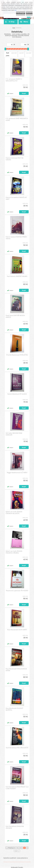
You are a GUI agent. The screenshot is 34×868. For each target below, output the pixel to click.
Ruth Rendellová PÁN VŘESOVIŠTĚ (17, 748)
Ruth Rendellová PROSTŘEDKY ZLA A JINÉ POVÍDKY (17, 788)
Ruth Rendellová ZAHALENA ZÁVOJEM (15, 827)
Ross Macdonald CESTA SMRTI (17, 630)
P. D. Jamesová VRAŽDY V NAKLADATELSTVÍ (14, 80)
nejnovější (29, 53)
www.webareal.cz (22, 858)
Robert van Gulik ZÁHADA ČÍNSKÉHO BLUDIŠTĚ (14, 513)
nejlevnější (14, 53)
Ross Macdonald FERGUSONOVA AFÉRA (16, 670)
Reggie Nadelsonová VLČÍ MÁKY (17, 473)
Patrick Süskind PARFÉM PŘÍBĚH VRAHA (16, 238)
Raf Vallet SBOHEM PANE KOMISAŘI (14, 434)
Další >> (17, 851)
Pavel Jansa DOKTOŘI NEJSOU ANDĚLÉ (15, 316)
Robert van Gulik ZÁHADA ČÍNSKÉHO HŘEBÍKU (14, 552)
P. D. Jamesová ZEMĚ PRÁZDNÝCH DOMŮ (17, 119)
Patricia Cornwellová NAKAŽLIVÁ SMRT (16, 198)
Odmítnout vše (21, 13)
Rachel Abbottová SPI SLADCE (17, 394)
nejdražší (21, 53)
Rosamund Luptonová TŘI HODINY (17, 591)
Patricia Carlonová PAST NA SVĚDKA (15, 159)
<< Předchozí (10, 848)
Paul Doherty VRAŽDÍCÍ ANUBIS (17, 276)
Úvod (14, 28)
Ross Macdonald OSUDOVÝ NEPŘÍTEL (15, 709)
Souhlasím (29, 13)
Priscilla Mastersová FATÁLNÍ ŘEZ (17, 355)
